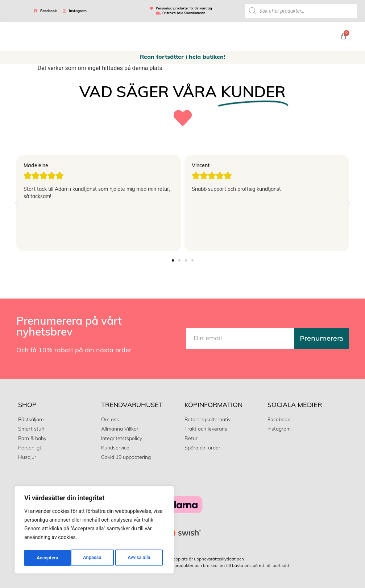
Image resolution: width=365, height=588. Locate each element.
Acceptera (141, 558)
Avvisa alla (93, 558)
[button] (16, 202)
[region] (94, 531)
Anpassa (45, 558)
